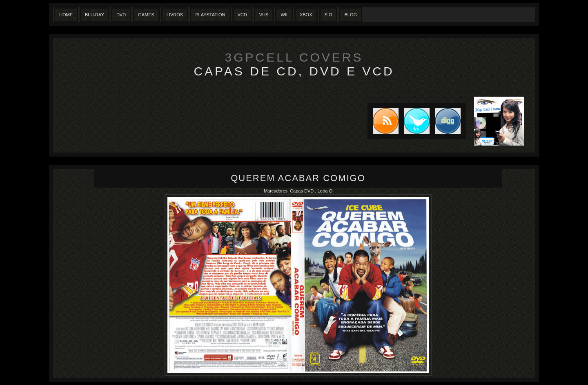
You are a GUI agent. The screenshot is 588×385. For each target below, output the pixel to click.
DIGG (448, 121)
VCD (242, 15)
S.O (329, 15)
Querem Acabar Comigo (298, 178)
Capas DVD (302, 191)
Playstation (210, 15)
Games (146, 15)
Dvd (121, 15)
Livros (175, 15)
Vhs (264, 15)
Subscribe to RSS (383, 121)
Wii (284, 15)
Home (66, 15)
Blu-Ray (95, 15)
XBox (306, 15)
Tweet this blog (414, 121)
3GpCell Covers (294, 57)
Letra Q (325, 191)
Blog (351, 15)
